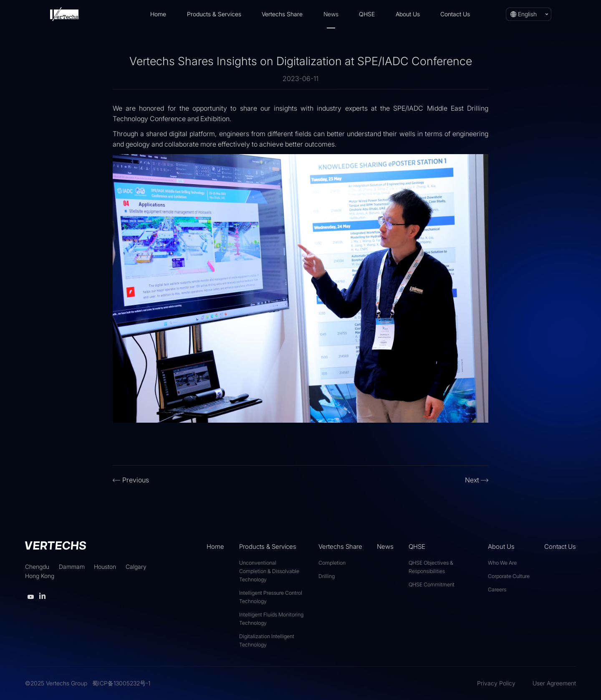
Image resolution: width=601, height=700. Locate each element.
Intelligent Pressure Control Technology (271, 597)
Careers (497, 590)
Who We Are (502, 563)
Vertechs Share (282, 14)
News (331, 14)
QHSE (367, 14)
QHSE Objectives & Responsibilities (431, 567)
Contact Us (455, 14)
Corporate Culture (509, 576)
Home (158, 14)
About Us (408, 14)
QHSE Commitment (432, 585)
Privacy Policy (496, 683)
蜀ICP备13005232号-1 (121, 683)
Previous (136, 480)
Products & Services (214, 14)
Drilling (327, 576)
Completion (332, 563)
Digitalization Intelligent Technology (267, 640)
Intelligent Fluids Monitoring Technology (271, 619)
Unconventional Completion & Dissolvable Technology (269, 571)
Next (472, 480)
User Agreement (554, 683)
